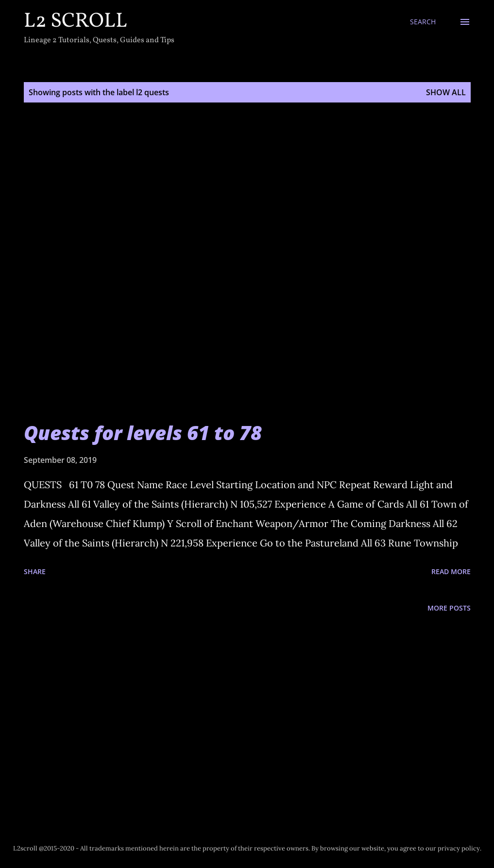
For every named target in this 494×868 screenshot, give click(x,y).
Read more (451, 571)
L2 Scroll (76, 22)
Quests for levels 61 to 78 (143, 433)
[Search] (423, 22)
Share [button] (35, 571)
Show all (446, 92)
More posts (449, 608)
